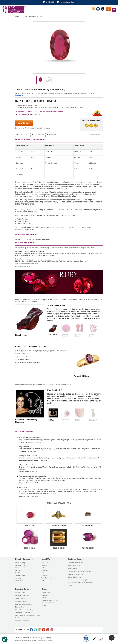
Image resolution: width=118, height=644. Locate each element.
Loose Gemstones (29, 17)
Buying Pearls (72, 568)
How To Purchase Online (76, 574)
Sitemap (48, 638)
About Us (45, 563)
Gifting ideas (19, 580)
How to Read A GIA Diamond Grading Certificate (28, 617)
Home (17, 17)
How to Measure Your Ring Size (78, 580)
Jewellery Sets (20, 575)
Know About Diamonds (75, 563)
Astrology (18, 578)
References (45, 573)
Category (45, 570)
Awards (44, 605)
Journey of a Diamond (23, 613)
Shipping (44, 598)
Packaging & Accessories (50, 600)
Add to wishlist (39, 135)
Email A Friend (24, 135)
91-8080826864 (50, 2)
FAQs (43, 568)
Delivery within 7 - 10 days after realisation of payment (33, 128)
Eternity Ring (20, 607)
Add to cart (24, 123)
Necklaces (19, 570)
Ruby (41, 17)
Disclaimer (45, 595)
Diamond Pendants (22, 565)
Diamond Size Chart (74, 577)
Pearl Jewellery (20, 573)
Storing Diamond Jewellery (24, 610)
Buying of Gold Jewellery (24, 604)
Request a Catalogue (49, 603)
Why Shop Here (47, 578)
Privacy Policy (46, 593)
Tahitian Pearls (20, 598)
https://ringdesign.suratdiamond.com (27, 263)
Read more (19, 95)
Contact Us (45, 565)
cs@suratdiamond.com (67, 2)
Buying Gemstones (74, 566)
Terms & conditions (22, 638)
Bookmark (53, 135)
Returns (44, 575)
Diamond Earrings (21, 568)
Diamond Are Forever (22, 595)
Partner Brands (20, 593)
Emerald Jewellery (21, 601)
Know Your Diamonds (22, 621)
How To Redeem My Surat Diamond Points (80, 584)
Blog (43, 580)
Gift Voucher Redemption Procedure (80, 571)
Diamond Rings (20, 563)
